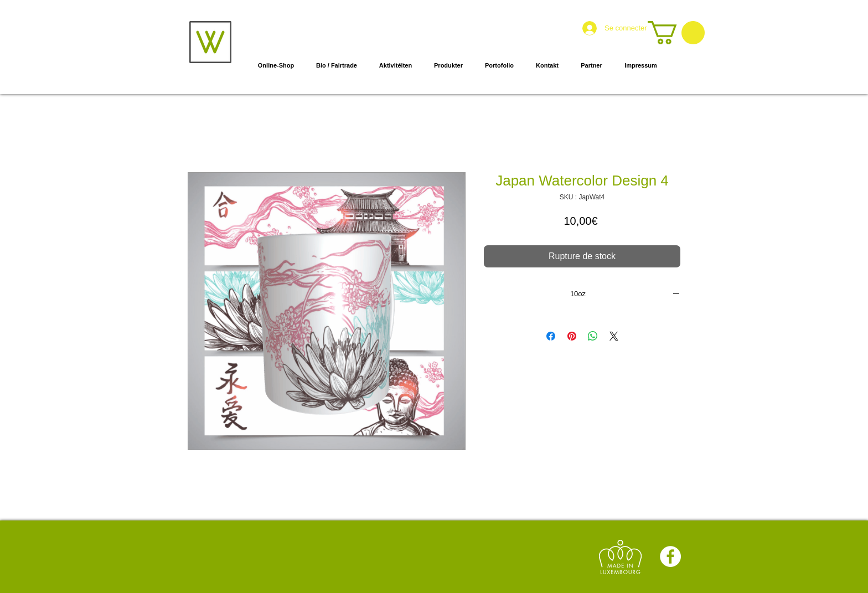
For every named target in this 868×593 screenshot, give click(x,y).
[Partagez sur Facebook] (551, 336)
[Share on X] (614, 336)
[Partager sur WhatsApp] (593, 336)
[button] (676, 33)
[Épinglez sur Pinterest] (572, 336)
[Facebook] (670, 556)
